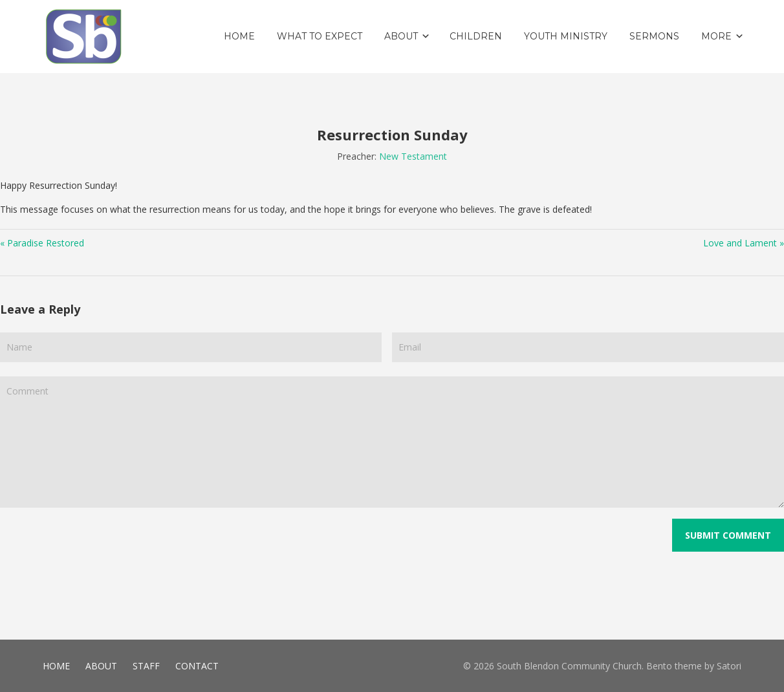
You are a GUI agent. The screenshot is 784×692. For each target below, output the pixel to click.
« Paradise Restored (42, 243)
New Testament (413, 156)
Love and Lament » (744, 243)
